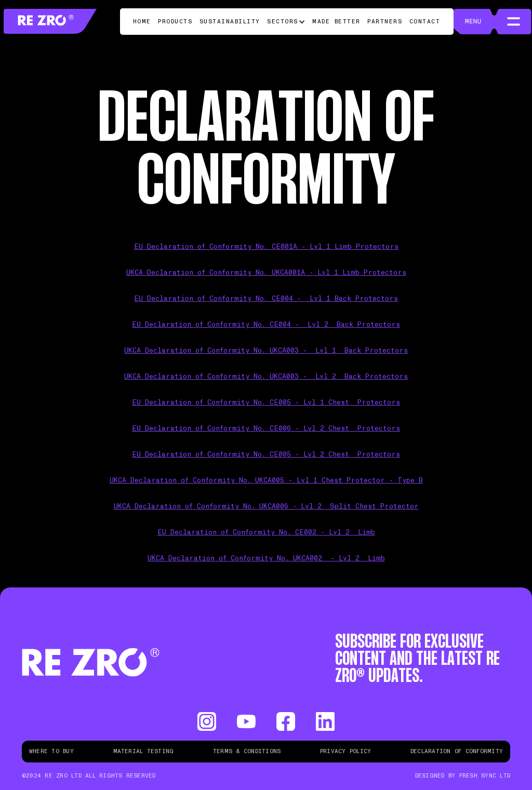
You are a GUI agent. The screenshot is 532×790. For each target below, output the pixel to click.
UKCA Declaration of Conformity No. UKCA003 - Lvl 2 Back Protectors (266, 377)
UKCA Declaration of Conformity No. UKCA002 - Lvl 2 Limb (266, 559)
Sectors (283, 22)
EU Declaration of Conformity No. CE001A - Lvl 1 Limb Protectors (266, 247)
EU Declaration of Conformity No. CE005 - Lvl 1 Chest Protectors (266, 403)
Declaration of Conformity (457, 751)
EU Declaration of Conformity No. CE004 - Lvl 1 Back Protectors (266, 299)
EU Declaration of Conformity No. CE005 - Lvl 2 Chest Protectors (266, 455)
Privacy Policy (345, 751)
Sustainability (230, 22)
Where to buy (51, 751)
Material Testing (144, 751)
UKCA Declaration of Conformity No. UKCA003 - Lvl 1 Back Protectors (266, 351)
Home (142, 22)
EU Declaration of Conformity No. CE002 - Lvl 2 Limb (266, 533)
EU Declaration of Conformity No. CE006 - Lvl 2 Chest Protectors (266, 429)
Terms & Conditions (247, 751)
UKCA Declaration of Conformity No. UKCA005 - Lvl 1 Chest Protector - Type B (266, 481)
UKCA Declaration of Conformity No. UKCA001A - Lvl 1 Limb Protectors (266, 273)
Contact (425, 22)
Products (175, 22)
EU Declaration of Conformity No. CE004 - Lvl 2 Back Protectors (266, 325)
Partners (385, 22)
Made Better (336, 22)
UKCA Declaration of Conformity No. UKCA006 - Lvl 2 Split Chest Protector (266, 507)
